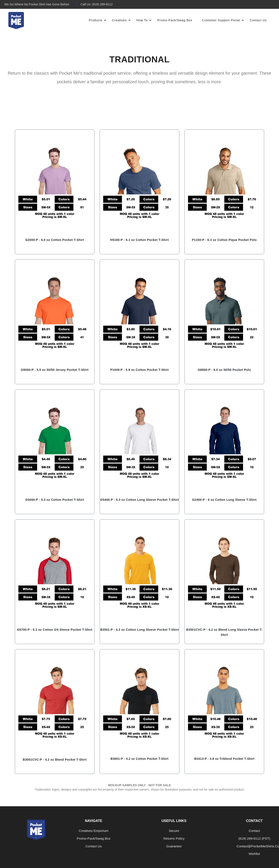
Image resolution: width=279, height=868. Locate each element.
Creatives (122, 20)
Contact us (94, 846)
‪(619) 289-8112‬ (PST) (254, 838)
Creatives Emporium (94, 831)
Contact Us (258, 20)
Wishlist (254, 854)
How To (145, 20)
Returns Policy (174, 838)
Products (99, 20)
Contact (254, 831)
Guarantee (174, 846)
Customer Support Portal (224, 20)
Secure (174, 831)
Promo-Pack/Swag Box (175, 20)
